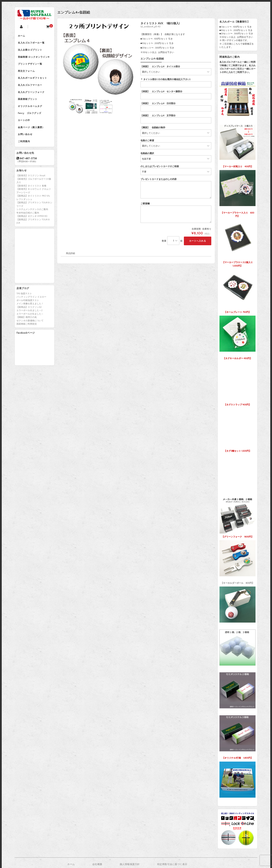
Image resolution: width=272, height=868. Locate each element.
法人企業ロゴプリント (30, 51)
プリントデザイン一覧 (30, 65)
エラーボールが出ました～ (30, 318)
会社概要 (97, 864)
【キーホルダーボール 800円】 (237, 561)
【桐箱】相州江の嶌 (27, 321)
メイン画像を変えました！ (30, 308)
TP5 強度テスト (24, 297)
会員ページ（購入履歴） (32, 131)
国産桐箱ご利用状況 (27, 328)
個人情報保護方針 (130, 864)
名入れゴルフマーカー (30, 87)
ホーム (22, 36)
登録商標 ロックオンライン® (34, 58)
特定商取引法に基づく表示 (172, 864)
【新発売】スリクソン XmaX (31, 180)
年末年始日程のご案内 (28, 217)
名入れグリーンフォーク (32, 94)
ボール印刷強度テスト (28, 304)
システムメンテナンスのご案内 (32, 213)
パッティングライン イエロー (31, 301)
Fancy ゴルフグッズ (30, 116)
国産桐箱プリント (28, 102)
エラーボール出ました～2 (29, 314)
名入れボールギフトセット (33, 80)
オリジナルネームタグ (30, 109)
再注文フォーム (27, 72)
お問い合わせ (25, 138)
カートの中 (24, 123)
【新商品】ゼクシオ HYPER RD (32, 220)
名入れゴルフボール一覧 (32, 43)
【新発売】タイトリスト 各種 (31, 190)
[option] (98, 59)
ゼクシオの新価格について (30, 324)
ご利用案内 (24, 145)
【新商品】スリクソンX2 (29, 311)
